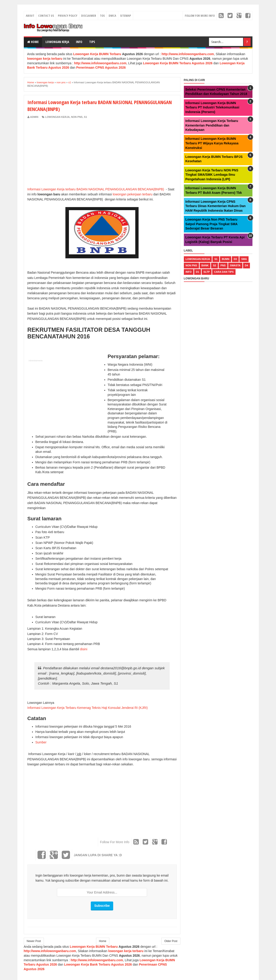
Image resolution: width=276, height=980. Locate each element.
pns (223, 265)
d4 (247, 265)
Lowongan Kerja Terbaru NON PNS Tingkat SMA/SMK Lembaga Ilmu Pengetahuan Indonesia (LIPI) (212, 175)
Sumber (41, 742)
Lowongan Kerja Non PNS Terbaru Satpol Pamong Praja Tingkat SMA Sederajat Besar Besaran (212, 224)
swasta (235, 265)
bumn (226, 259)
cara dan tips (224, 272)
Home (33, 42)
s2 (214, 265)
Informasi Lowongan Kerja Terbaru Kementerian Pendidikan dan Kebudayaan (212, 125)
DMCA (112, 16)
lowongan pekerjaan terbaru (132, 194)
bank (205, 265)
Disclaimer (89, 16)
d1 (198, 272)
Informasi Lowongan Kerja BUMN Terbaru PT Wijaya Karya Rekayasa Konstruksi (212, 143)
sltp (207, 272)
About (30, 16)
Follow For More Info (200, 16)
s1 (85, 117)
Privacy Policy (68, 16)
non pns (77, 117)
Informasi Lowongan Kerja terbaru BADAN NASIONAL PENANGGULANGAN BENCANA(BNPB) (96, 189)
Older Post (171, 941)
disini (84, 649)
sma (244, 259)
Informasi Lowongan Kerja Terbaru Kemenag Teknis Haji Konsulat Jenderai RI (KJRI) (88, 708)
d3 (235, 259)
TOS (102, 16)
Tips (92, 42)
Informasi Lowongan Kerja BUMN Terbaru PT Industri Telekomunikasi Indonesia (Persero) (212, 107)
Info (79, 42)
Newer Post (34, 941)
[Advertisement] (66, 153)
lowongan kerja (58, 117)
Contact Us (46, 16)
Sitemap (126, 16)
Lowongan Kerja (57, 42)
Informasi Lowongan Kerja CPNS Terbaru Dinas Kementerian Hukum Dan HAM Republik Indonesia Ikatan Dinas (216, 206)
